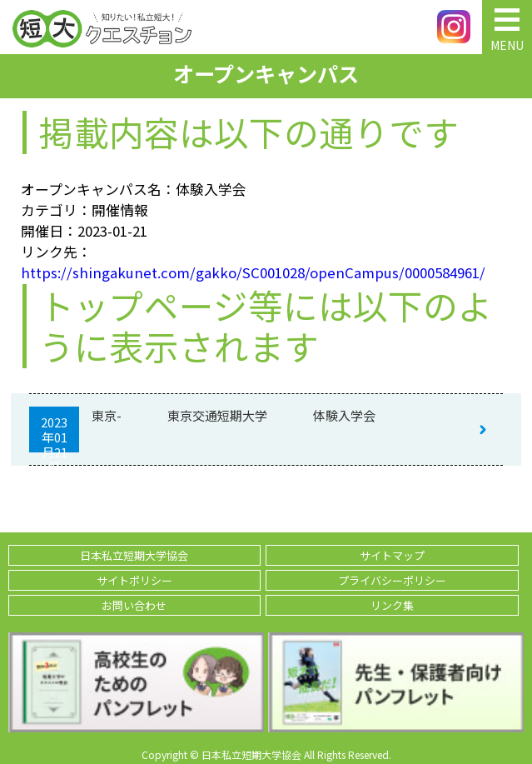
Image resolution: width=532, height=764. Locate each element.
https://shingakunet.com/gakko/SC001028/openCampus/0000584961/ (253, 272)
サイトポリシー (134, 580)
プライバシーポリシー (392, 580)
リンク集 (392, 605)
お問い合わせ (134, 605)
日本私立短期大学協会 (134, 555)
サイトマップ (392, 555)
